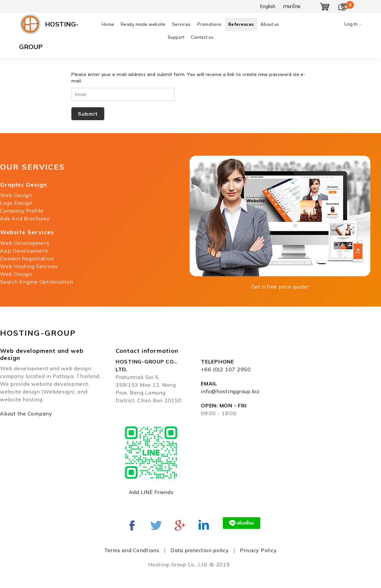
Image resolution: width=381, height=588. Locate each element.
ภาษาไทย (292, 6)
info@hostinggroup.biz (230, 391)
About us (270, 24)
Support (176, 37)
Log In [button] (351, 24)
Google (180, 525)
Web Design (16, 195)
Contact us (202, 37)
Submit (88, 114)
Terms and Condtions (132, 550)
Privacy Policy (258, 550)
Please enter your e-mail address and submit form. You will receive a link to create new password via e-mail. (188, 78)
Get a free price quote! (280, 287)
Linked (204, 525)
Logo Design (16, 203)
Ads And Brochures (25, 218)
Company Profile (22, 211)
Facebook (132, 525)
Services (181, 24)
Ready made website (143, 24)
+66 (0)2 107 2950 (226, 369)
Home (108, 24)
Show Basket (325, 7)
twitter (156, 525)
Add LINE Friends (151, 492)
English (268, 6)
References (241, 24)
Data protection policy (200, 550)
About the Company (26, 414)
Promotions (210, 24)
